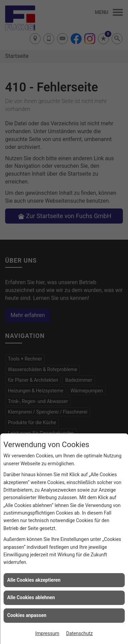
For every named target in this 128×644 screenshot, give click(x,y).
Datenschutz (80, 633)
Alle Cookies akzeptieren (34, 580)
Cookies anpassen (27, 615)
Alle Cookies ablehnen (31, 597)
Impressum (47, 633)
